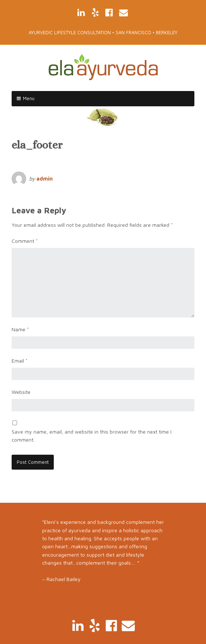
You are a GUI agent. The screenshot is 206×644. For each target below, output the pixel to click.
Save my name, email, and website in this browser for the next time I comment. (92, 436)
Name (20, 329)
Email (20, 361)
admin (45, 179)
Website (21, 392)
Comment (25, 241)
